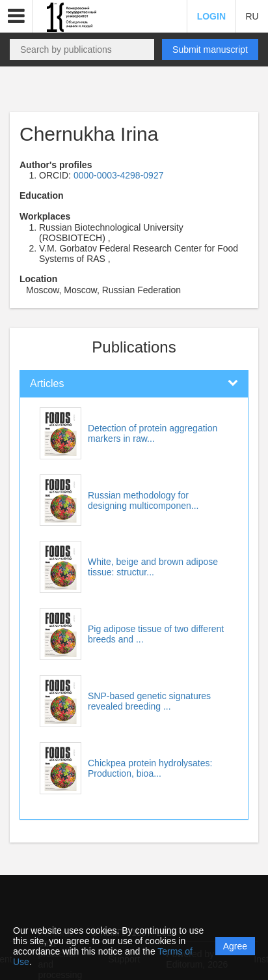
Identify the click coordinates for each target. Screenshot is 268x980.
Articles (47, 383)
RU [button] (252, 16)
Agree (235, 946)
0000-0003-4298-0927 (119, 175)
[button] (16, 16)
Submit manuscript (210, 50)
